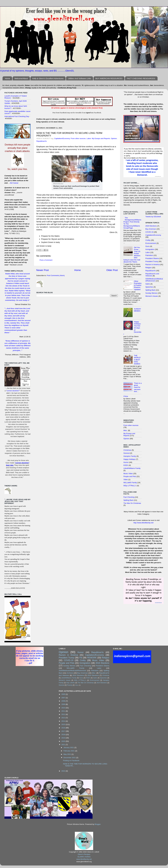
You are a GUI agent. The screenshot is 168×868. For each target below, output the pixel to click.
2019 (64, 738)
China (126, 396)
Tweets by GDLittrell (153, 217)
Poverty (70, 685)
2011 (64, 711)
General (127, 453)
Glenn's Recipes (84, 854)
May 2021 (68, 754)
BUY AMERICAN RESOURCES (109, 78)
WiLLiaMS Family (130, 483)
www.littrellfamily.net (84, 859)
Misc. (125, 430)
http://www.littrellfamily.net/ (143, 523)
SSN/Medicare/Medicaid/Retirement (154, 280)
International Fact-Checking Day (17, 116)
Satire (148, 284)
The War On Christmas (132, 503)
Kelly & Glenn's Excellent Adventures (48, 78)
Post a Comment (46, 260)
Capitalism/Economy (62, 138)
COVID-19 (149, 232)
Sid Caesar (14, 183)
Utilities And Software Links (79, 78)
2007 (64, 698)
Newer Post (43, 270)
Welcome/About (21, 78)
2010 (64, 708)
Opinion (114, 138)
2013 (64, 718)
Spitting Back (128, 500)
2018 (64, 735)
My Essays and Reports (101, 138)
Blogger (98, 824)
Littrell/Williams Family (132, 468)
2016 (64, 728)
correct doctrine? (13, 391)
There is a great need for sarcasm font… (138, 387)
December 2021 (70, 758)
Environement (151, 243)
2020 (64, 741)
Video (126, 479)
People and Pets (130, 476)
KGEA (126, 465)
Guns (148, 246)
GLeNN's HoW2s (84, 857)
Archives (70, 673)
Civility (148, 240)
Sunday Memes (151, 293)
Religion (149, 268)
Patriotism (149, 255)
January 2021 (69, 748)
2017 (64, 731)
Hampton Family (130, 456)
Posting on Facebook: (71, 761)
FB (81, 658)
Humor (126, 462)
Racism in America (153, 265)
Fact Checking (129, 497)
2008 (64, 701)
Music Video (128, 474)
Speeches (149, 287)
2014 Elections (102, 683)
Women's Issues (152, 296)
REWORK (92, 658)
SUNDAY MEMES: (137, 310)
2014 (64, 721)
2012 (64, 714)
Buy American (151, 229)
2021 (64, 745)
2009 (64, 704)
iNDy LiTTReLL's (130, 486)
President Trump (152, 261)
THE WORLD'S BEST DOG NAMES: (137, 360)
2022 (64, 771)
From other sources (78, 138)
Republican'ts (42, 141)
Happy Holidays (129, 459)
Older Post (112, 270)
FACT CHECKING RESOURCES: (141, 78)
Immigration (150, 249)
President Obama (152, 258)
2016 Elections (102, 663)
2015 (64, 724)
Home (8, 78)
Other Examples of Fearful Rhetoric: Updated (138, 285)
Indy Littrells (71, 683)
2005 (64, 694)
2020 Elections (151, 226)
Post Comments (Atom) (56, 275)
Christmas (127, 450)
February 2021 (69, 751)
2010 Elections (78, 675)
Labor (89, 138)
